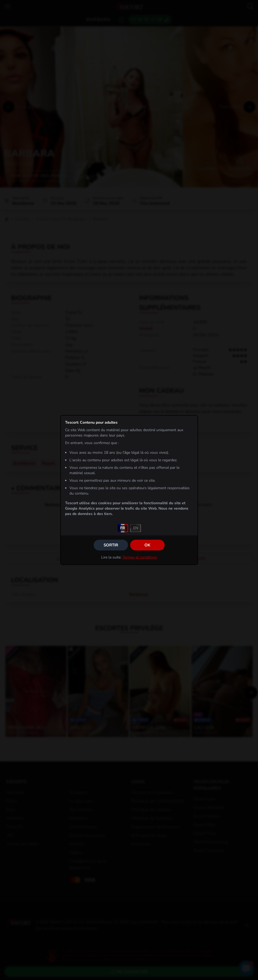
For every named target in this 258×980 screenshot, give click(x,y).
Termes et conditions (140, 557)
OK (147, 545)
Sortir (111, 545)
